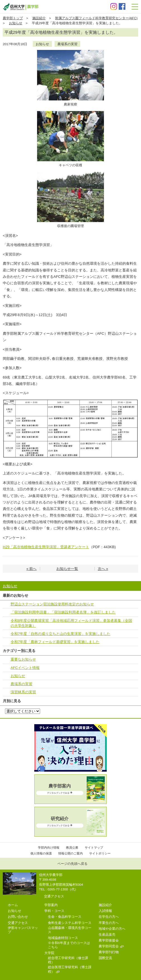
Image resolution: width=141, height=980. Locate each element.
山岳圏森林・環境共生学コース (70, 930)
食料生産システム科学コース (70, 923)
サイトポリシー (100, 853)
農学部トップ (13, 18)
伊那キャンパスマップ (23, 930)
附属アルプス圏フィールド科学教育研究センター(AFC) (96, 18)
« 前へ (32, 569)
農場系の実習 (67, 44)
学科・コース (54, 911)
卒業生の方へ (109, 923)
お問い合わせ (18, 917)
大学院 (49, 953)
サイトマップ (94, 847)
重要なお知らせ (23, 659)
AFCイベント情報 (25, 668)
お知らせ (16, 23)
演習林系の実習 (23, 692)
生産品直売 (107, 934)
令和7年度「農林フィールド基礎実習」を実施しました (55, 642)
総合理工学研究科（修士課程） (68, 960)
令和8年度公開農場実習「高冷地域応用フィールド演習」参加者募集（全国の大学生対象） (71, 623)
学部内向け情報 (49, 847)
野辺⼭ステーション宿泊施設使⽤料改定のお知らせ (52, 604)
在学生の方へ (109, 917)
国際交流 (105, 958)
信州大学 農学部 (21, 7)
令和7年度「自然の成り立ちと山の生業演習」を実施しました (60, 634)
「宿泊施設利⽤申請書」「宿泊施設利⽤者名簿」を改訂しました (63, 612)
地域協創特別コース (63, 938)
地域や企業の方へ (112, 929)
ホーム (13, 905)
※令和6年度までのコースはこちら (69, 945)
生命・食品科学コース (65, 917)
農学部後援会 (109, 940)
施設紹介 (39, 18)
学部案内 (51, 905)
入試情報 (105, 911)
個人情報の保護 (41, 853)
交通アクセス (54, 896)
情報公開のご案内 (70, 853)
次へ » (103, 569)
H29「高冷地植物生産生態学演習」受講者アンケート (46, 547)
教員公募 (72, 847)
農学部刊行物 (109, 952)
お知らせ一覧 (67, 569)
